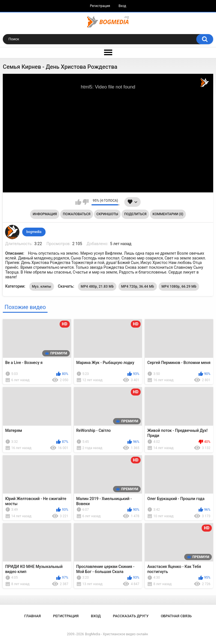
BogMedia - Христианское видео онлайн (116, 634)
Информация (45, 214)
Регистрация (100, 6)
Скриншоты (107, 214)
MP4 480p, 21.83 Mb (97, 287)
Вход (122, 6)
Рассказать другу (131, 616)
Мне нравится (78, 202)
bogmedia (34, 232)
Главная (32, 616)
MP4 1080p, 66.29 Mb (179, 287)
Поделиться (135, 214)
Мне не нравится (86, 202)
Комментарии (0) (168, 214)
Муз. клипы (42, 287)
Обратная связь (176, 616)
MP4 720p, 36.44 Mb (138, 287)
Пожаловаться (77, 214)
